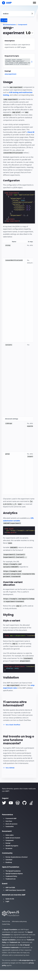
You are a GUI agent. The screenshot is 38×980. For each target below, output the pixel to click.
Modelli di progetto (11, 856)
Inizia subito (8, 845)
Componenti (22, 25)
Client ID (30, 132)
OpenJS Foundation (10, 940)
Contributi (8, 870)
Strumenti (8, 859)
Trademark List (9, 889)
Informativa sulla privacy (20, 932)
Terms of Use (6, 932)
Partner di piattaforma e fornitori (15, 867)
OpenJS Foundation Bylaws (13, 884)
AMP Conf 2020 (9, 898)
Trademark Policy (10, 886)
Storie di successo (10, 834)
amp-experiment (10, 74)
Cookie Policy (6, 934)
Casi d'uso (8, 831)
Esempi (7, 853)
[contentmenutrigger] (18, 14)
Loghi (6, 912)
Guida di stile (9, 909)
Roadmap (7, 872)
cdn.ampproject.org (25, 970)
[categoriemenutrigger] (13, 20)
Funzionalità (8, 837)
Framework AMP (10, 829)
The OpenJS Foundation (12, 881)
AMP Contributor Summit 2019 (14, 900)
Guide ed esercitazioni (12, 848)
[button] (34, 3)
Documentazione (9, 25)
